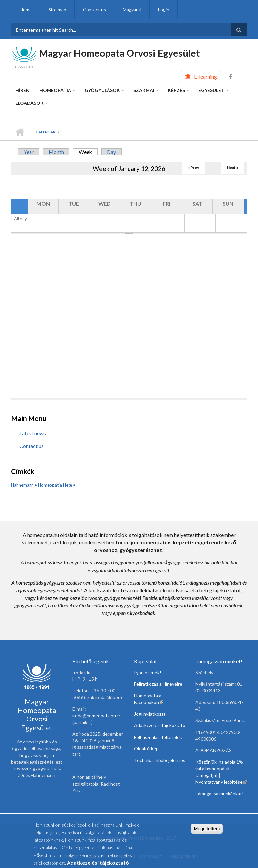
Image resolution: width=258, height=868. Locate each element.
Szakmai (144, 90)
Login (164, 9)
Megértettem (207, 830)
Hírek (22, 90)
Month (56, 152)
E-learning (206, 76)
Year (29, 152)
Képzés (176, 90)
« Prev (193, 167)
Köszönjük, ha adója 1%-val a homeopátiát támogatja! (220, 768)
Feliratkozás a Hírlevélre (158, 684)
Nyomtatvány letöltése (221, 782)
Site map (57, 9)
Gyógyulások (102, 90)
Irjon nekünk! (148, 672)
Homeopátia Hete (55, 485)
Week (88, 152)
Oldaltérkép (146, 749)
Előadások (30, 103)
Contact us (94, 9)
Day (111, 152)
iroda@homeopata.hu (96, 715)
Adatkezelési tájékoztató (160, 725)
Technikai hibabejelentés (160, 760)
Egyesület (211, 90)
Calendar (46, 132)
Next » (233, 167)
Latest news (33, 433)
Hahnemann (22, 485)
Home (26, 9)
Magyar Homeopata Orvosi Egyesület (119, 53)
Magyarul (132, 9)
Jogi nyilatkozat (150, 714)
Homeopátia (55, 90)
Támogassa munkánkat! (219, 794)
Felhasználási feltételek (158, 737)
